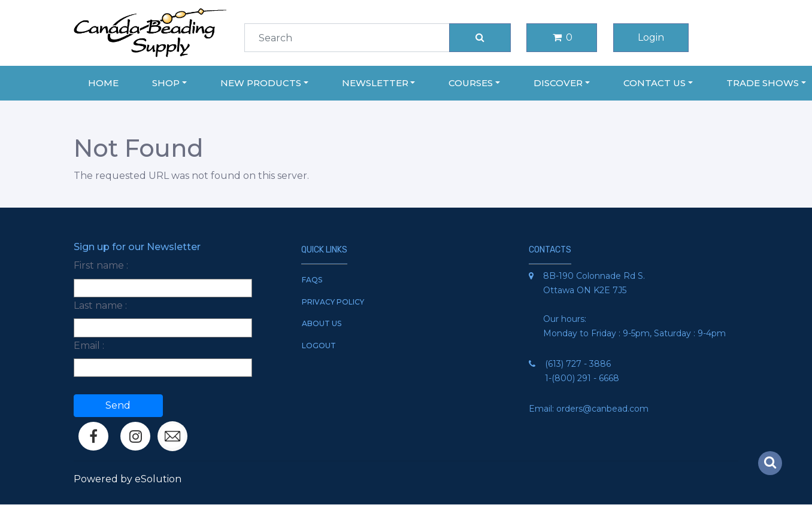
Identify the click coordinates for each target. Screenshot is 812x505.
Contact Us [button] (655, 83)
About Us (322, 323)
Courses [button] (471, 83)
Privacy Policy (333, 302)
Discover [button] (558, 83)
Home (103, 83)
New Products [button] (261, 83)
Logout (319, 346)
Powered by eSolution (128, 479)
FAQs (312, 280)
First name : (101, 265)
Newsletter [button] (375, 83)
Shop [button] (166, 83)
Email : (89, 346)
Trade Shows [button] (763, 83)
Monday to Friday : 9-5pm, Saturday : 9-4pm (634, 333)
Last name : (100, 305)
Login (651, 37)
